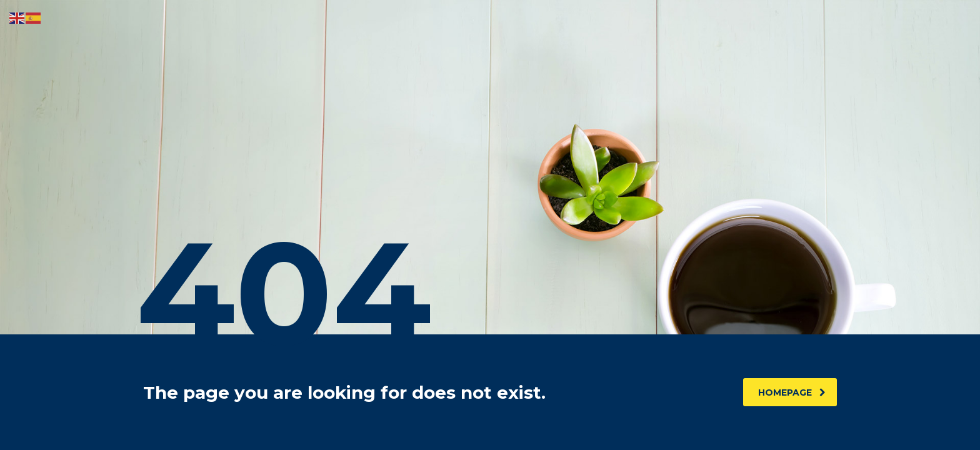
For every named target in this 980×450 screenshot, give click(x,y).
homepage (792, 392)
